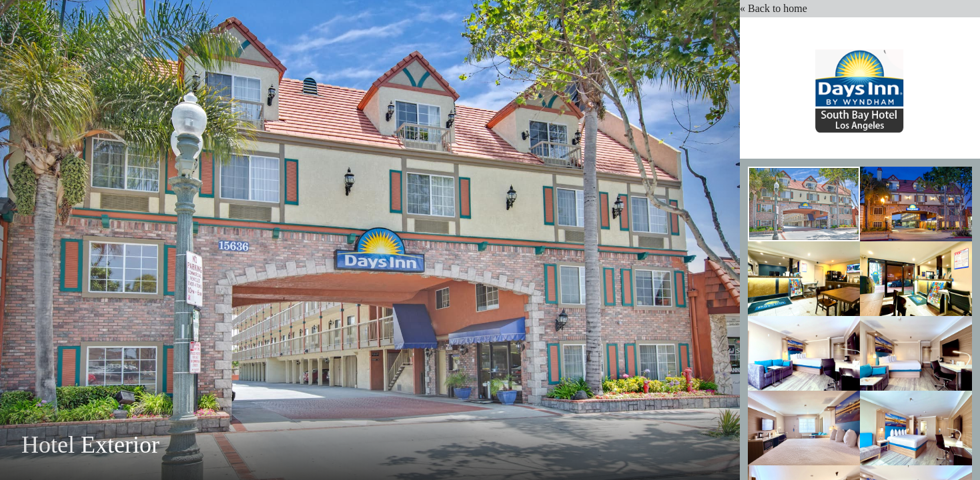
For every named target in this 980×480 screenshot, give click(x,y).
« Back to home (776, 8)
